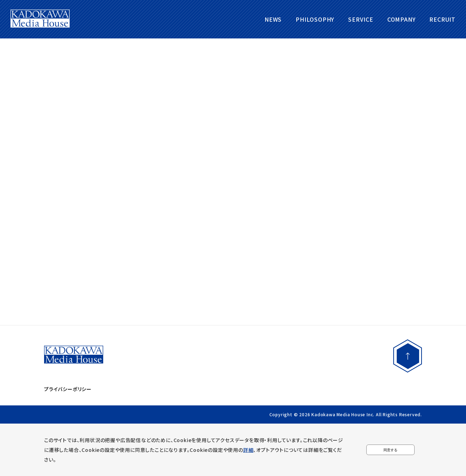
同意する (390, 450)
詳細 (248, 450)
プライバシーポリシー (68, 389)
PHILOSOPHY (315, 19)
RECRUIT (442, 19)
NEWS (273, 19)
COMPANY (401, 19)
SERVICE (361, 19)
